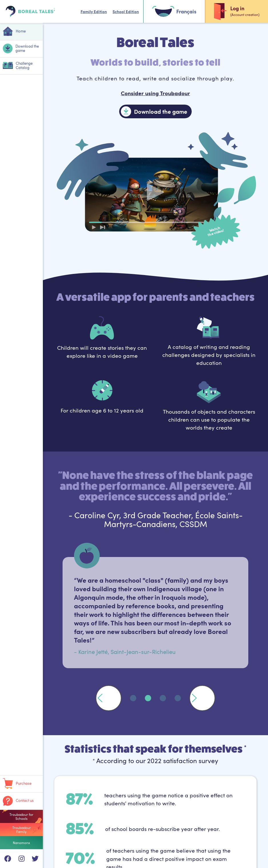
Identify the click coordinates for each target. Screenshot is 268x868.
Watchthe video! (216, 231)
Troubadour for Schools (21, 816)
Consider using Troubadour (155, 93)
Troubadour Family (22, 830)
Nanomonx (21, 843)
